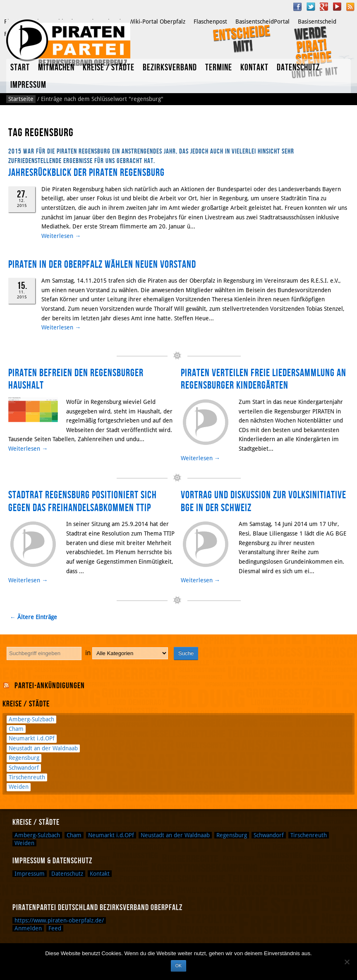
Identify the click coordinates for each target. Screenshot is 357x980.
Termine (219, 68)
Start (20, 68)
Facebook (297, 7)
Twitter (311, 7)
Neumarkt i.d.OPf (32, 738)
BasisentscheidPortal (262, 22)
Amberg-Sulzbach (31, 719)
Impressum (28, 85)
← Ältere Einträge (34, 617)
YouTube (337, 7)
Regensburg (24, 758)
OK (178, 966)
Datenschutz (298, 68)
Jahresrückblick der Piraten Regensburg (86, 173)
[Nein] (347, 962)
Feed (55, 928)
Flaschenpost (210, 22)
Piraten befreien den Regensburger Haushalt (76, 379)
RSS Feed (350, 7)
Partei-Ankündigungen (50, 686)
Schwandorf (24, 768)
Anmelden (28, 928)
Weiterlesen (61, 236)
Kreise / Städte (109, 68)
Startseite (21, 99)
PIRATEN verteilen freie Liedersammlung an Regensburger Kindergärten (264, 379)
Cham (16, 729)
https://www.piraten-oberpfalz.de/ (59, 920)
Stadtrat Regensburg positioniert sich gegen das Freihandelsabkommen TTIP (83, 501)
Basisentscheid (317, 22)
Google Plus (324, 7)
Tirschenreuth (27, 777)
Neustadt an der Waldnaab (43, 748)
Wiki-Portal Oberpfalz (157, 22)
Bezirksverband (170, 68)
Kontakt (254, 68)
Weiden (19, 787)
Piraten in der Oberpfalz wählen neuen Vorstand (102, 265)
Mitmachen (56, 68)
